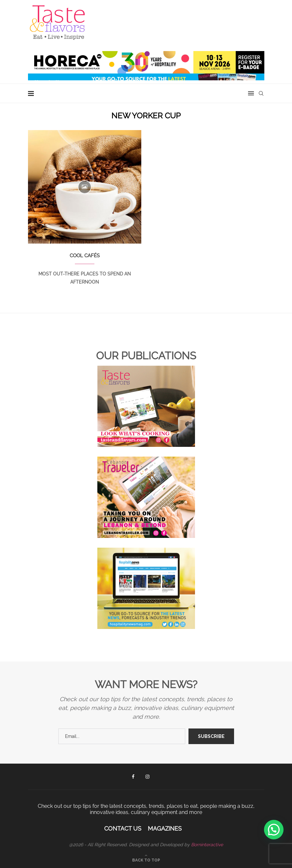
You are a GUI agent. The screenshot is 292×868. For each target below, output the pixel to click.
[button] (274, 830)
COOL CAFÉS (85, 256)
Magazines (165, 828)
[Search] (261, 93)
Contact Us (123, 828)
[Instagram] (147, 777)
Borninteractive (207, 845)
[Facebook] (133, 777)
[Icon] (85, 187)
